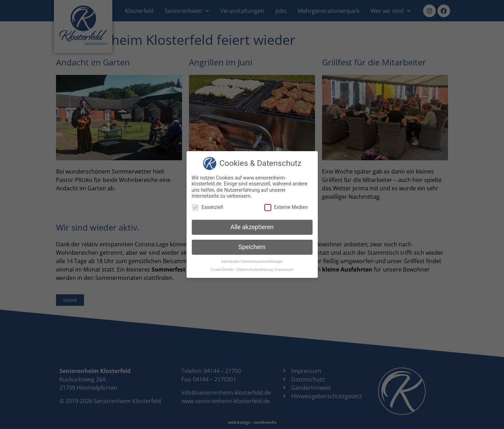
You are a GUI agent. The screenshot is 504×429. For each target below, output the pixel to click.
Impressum (284, 270)
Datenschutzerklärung (255, 270)
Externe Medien (286, 207)
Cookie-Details (222, 270)
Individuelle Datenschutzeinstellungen (252, 262)
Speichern (252, 247)
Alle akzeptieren (252, 227)
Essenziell (208, 207)
